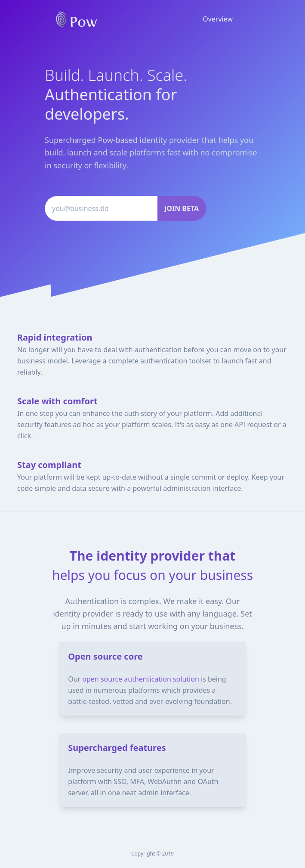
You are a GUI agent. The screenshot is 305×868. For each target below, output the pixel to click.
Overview (218, 19)
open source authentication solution (140, 679)
